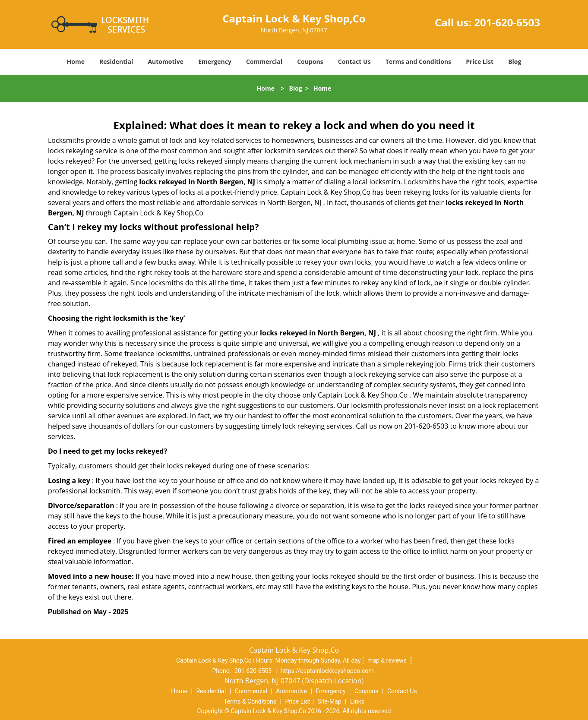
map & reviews (388, 660)
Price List (480, 62)
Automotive (166, 62)
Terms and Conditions (418, 62)
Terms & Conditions (250, 701)
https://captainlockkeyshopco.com (327, 671)
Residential (116, 62)
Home (76, 62)
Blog (515, 62)
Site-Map (329, 701)
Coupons (310, 62)
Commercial (264, 62)
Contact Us (354, 62)
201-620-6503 (507, 22)
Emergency (215, 62)
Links (357, 701)
